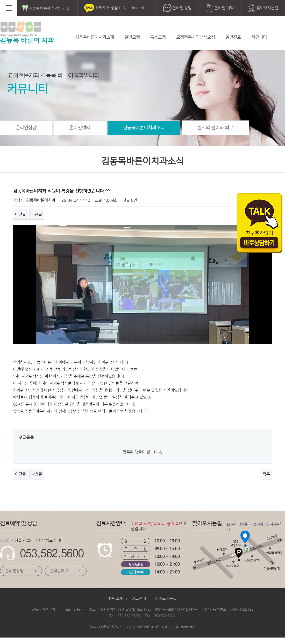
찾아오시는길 (263, 8)
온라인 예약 (219, 8)
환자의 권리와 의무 (215, 128)
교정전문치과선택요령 (196, 37)
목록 (266, 474)
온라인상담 (26, 128)
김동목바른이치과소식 (144, 128)
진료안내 (139, 599)
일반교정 (132, 37)
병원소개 (116, 599)
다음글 (37, 214)
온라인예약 (80, 128)
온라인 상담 (177, 8)
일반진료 (233, 37)
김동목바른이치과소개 (95, 37)
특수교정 (158, 37)
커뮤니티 (259, 37)
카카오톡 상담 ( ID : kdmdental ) (117, 8)
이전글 (20, 214)
